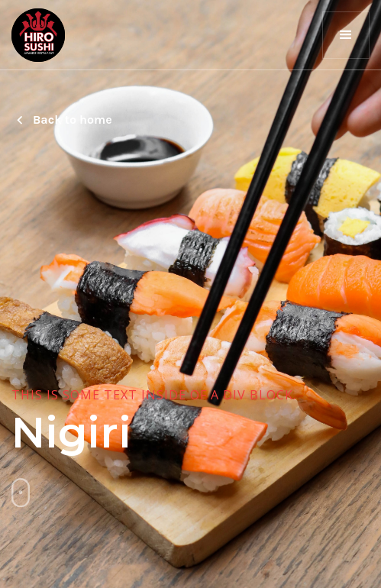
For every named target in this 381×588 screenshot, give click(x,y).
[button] (346, 35)
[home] (38, 35)
